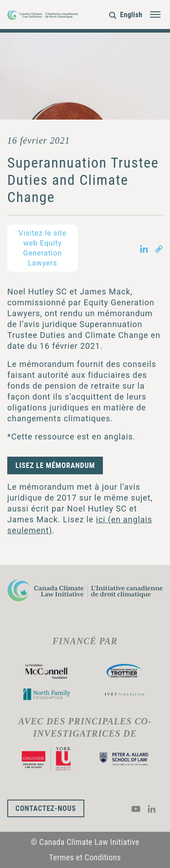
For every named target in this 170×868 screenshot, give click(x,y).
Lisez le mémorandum (55, 465)
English (131, 15)
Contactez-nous (46, 808)
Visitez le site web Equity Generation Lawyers (43, 248)
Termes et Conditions (85, 857)
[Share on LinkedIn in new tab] (144, 248)
